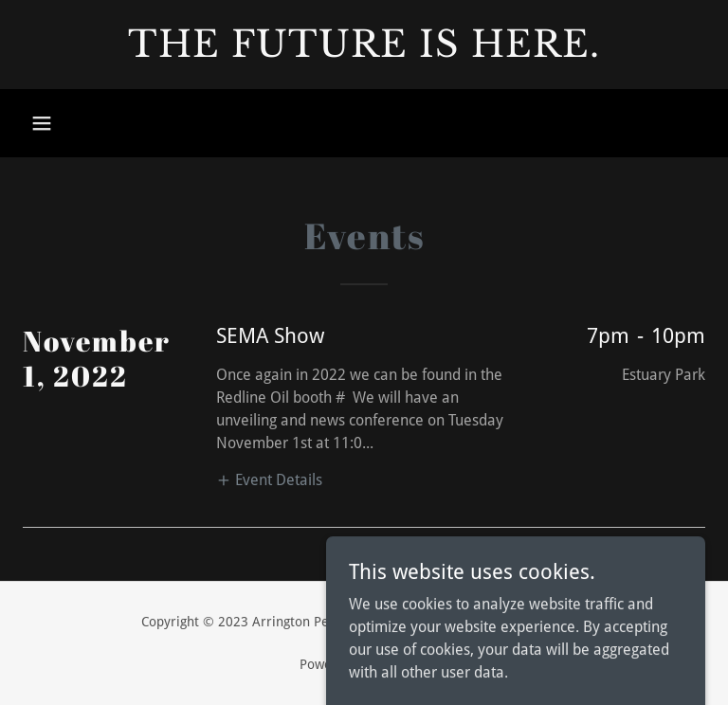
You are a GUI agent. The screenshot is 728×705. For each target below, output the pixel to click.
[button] (42, 123)
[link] (364, 52)
